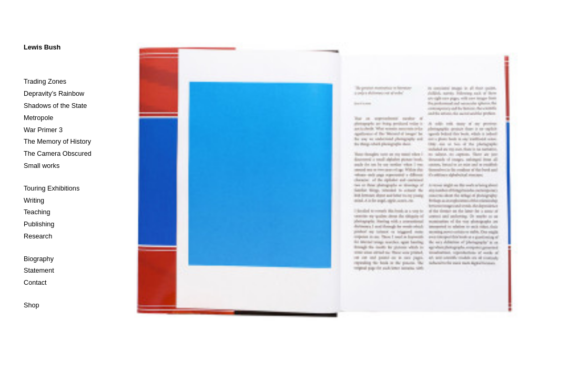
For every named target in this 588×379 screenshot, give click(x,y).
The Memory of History (57, 142)
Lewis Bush (42, 47)
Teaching (37, 212)
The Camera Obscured (58, 154)
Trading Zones (45, 82)
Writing (34, 201)
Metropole (38, 118)
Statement (39, 271)
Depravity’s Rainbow (54, 94)
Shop (32, 305)
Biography (39, 259)
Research (38, 236)
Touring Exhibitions (52, 188)
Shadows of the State (55, 106)
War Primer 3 (43, 130)
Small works (42, 166)
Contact (35, 283)
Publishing (39, 224)
